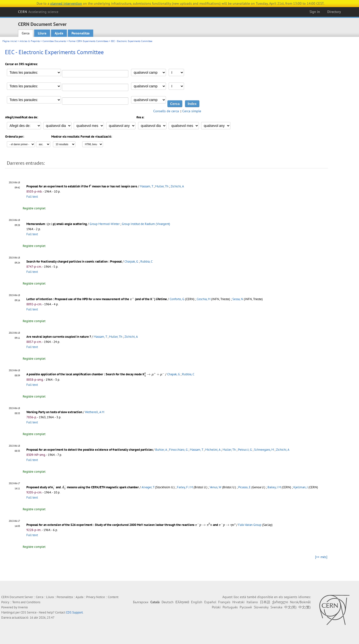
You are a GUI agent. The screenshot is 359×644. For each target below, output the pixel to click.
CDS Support (74, 612)
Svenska (276, 607)
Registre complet (34, 208)
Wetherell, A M (95, 412)
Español (210, 602)
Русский (246, 607)
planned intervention (66, 3)
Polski (216, 607)
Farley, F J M (185, 487)
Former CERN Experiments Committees (88, 41)
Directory (334, 12)
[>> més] (321, 557)
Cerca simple (192, 111)
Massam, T (146, 186)
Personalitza (81, 33)
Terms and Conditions (26, 602)
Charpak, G (131, 261)
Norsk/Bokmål (300, 602)
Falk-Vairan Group (250, 525)
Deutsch (168, 602)
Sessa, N (238, 299)
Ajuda (59, 33)
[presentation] (91, 186)
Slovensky (261, 607)
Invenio (23, 607)
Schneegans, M (264, 450)
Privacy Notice (96, 597)
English (197, 602)
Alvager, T (148, 487)
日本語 (265, 602)
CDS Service (29, 612)
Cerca (26, 33)
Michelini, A (213, 450)
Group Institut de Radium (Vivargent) (146, 224)
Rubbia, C (146, 261)
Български (141, 602)
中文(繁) (305, 607)
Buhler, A (161, 450)
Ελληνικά (182, 602)
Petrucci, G (245, 450)
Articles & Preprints (30, 41)
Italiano (252, 602)
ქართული (280, 602)
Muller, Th (162, 186)
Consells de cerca (166, 111)
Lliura (42, 33)
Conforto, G (177, 299)
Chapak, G (174, 374)
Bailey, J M (274, 487)
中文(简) (290, 607)
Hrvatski (238, 602)
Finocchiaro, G (178, 450)
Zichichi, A (177, 186)
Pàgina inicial (10, 41)
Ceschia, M (204, 299)
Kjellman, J (301, 487)
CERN (38, 12)
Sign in (315, 12)
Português (230, 607)
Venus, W (215, 487)
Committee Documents (54, 41)
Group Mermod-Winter (105, 224)
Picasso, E (244, 487)
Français (224, 602)
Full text (32, 197)
